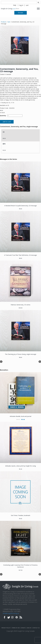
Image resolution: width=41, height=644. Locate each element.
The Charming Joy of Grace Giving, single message (21, 354)
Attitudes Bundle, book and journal (20, 416)
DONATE (23, 628)
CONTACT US (36, 628)
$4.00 (20, 519)
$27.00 (21, 570)
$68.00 (18, 419)
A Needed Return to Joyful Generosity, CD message (21, 206)
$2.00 (4, 150)
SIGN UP (29, 628)
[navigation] (21, 5)
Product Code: (4, 108)
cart (27, 5)
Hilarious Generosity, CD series (20, 305)
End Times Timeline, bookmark (21, 515)
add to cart (7, 122)
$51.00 (23, 419)
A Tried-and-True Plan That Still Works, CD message (20, 255)
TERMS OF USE (16, 628)
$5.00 (20, 469)
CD (4, 132)
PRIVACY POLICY (6, 628)
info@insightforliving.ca (11, 613)
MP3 (4, 144)
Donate (20, 13)
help (15, 5)
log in (21, 5)
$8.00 (1, 110)
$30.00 (21, 308)
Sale (9, 22)
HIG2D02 (12, 108)
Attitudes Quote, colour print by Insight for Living (21, 466)
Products (4, 22)
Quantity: (3, 116)
